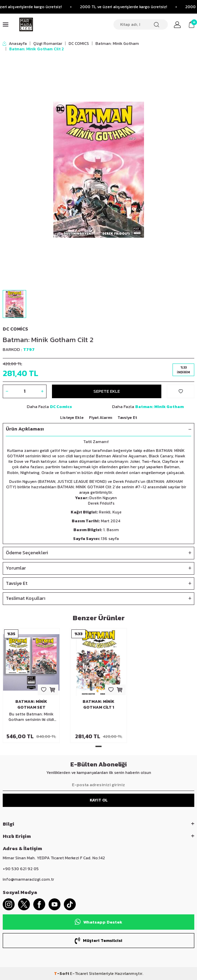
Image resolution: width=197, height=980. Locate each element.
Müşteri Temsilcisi (98, 941)
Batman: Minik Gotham (117, 44)
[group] (98, 170)
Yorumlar (98, 568)
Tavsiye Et (127, 418)
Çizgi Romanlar (48, 44)
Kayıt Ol (99, 800)
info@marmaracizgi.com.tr (28, 879)
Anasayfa (15, 44)
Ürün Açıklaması (98, 429)
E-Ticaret (79, 974)
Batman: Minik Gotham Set (31, 704)
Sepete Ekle (107, 391)
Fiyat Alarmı (101, 418)
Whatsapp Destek (98, 922)
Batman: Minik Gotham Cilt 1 (98, 704)
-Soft (62, 974)
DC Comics (15, 329)
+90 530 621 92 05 (21, 869)
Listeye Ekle (72, 418)
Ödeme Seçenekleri (98, 553)
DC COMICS (79, 44)
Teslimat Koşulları (98, 599)
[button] (98, 746)
